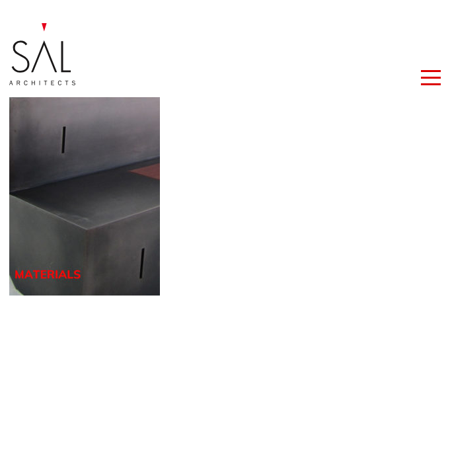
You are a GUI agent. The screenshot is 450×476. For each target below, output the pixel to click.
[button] (431, 74)
